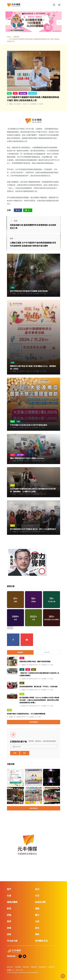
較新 (14, 221)
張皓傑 (14, 427)
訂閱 (15, 753)
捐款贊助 (18, 967)
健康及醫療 (23, 93)
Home (9, 37)
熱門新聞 (47, 652)
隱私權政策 (43, 967)
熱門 (9, 889)
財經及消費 (33, 93)
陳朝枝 (24, 706)
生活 (15, 93)
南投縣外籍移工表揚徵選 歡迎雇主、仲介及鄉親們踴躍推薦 (26, 714)
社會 (13, 288)
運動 (37, 908)
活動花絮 (16, 37)
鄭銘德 (14, 294)
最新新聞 (20, 652)
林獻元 (11, 104)
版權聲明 (51, 967)
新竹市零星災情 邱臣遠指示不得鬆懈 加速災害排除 (29, 291)
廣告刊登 (10, 967)
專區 (37, 934)
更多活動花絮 (34, 808)
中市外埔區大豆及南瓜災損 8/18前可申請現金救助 (29, 425)
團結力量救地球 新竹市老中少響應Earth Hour (27, 458)
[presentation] (8, 22)
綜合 (34, 670)
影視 (9, 908)
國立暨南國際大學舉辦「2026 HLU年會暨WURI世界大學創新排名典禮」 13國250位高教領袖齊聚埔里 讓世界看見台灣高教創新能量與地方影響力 (39, 700)
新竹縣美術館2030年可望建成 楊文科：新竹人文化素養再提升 (33, 529)
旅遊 (9, 928)
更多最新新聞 (34, 722)
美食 (9, 934)
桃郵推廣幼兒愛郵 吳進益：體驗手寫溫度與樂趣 (35, 662)
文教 (22, 694)
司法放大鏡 (12, 941)
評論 (9, 915)
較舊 (14, 239)
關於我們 (26, 967)
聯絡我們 (34, 967)
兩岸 (9, 921)
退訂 (25, 753)
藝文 (13, 485)
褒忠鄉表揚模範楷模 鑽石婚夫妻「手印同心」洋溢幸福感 (38, 687)
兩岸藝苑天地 (41, 941)
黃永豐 (24, 679)
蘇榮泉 (24, 690)
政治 (9, 93)
